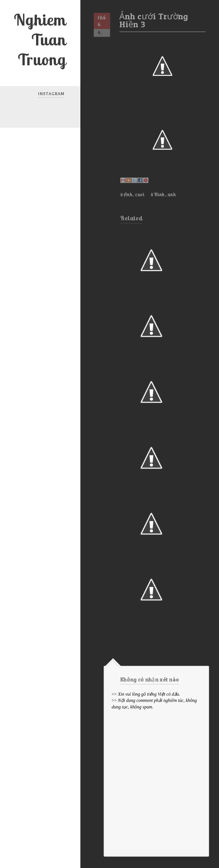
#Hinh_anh (163, 194)
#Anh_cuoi (132, 194)
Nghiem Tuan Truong (40, 39)
